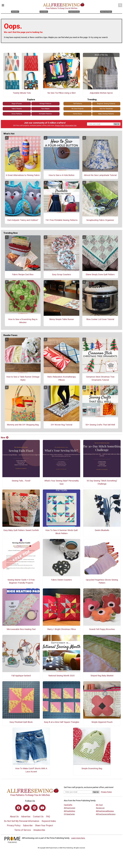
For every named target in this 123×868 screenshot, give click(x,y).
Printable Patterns (45, 114)
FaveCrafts (68, 805)
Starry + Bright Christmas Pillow (62, 629)
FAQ (48, 817)
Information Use (71, 126)
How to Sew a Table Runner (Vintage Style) (23, 378)
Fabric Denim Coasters (61, 580)
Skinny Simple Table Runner (62, 319)
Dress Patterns (17, 114)
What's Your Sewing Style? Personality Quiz (62, 482)
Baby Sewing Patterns (106, 114)
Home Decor (78, 114)
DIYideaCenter (69, 814)
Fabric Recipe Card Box (23, 274)
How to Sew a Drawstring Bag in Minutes (23, 321)
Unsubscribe (39, 830)
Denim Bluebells (102, 530)
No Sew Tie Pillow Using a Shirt (61, 93)
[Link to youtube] (42, 808)
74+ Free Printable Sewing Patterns (61, 220)
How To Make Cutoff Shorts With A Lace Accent (31, 770)
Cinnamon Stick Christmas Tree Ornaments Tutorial (100, 378)
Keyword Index (49, 821)
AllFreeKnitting (69, 811)
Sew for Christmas (106, 109)
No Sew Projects (78, 109)
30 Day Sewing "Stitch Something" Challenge (102, 482)
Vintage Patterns (45, 104)
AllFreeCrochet (69, 808)
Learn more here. (78, 838)
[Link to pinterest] (34, 808)
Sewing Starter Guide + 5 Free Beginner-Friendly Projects (21, 581)
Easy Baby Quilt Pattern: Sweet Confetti (21, 530)
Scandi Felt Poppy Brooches (102, 629)
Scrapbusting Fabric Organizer (100, 220)
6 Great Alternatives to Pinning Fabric (23, 175)
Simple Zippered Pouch (102, 722)
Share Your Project (44, 825)
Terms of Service (23, 830)
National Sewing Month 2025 (61, 676)
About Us (14, 817)
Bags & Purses (17, 104)
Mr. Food (99, 805)
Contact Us (38, 817)
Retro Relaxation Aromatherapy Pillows (62, 378)
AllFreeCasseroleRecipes (106, 814)
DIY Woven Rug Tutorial (61, 425)
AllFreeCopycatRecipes (105, 811)
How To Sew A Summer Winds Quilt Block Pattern (61, 532)
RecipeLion (100, 808)
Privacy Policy (60, 126)
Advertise (26, 817)
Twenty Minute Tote (22, 93)
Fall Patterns (78, 104)
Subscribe (28, 825)
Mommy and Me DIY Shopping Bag (23, 425)
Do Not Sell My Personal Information (22, 821)
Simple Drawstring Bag (92, 768)
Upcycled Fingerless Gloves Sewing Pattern (102, 581)
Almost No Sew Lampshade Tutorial (100, 175)
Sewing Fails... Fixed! (21, 481)
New (5, 438)
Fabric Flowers (17, 109)
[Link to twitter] (26, 808)
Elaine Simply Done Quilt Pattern (100, 274)
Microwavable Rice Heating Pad (21, 629)
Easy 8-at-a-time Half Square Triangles (62, 722)
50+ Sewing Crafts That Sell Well (100, 425)
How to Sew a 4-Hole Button (61, 175)
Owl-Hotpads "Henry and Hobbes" (23, 220)
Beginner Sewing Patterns (106, 104)
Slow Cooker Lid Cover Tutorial (100, 319)
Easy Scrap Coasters (62, 274)
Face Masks (45, 109)
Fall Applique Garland (21, 676)
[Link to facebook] (18, 808)
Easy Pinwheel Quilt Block (21, 722)
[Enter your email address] (78, 792)
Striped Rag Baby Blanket (102, 676)
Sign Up (117, 124)
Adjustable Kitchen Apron (101, 93)
